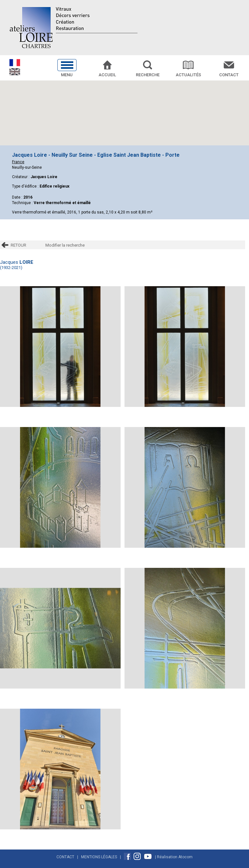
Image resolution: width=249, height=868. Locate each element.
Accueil (107, 75)
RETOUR (18, 245)
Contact (229, 75)
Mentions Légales (99, 857)
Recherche (148, 75)
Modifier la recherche (65, 245)
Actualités (188, 75)
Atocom (185, 857)
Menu (67, 75)
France (18, 162)
